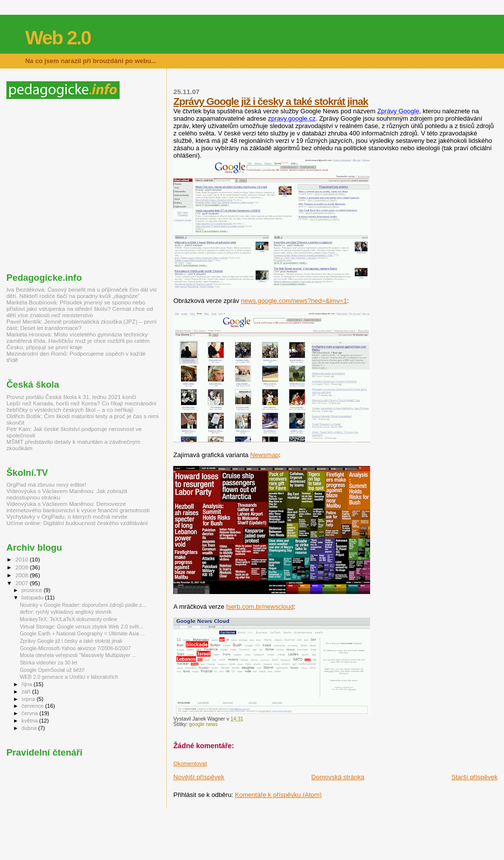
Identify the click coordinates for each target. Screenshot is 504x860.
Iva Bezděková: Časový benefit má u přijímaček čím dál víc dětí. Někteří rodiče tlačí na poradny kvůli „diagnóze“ (82, 293)
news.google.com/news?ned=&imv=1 (294, 301)
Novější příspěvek (199, 777)
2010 (22, 559)
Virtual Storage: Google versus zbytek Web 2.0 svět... (81, 627)
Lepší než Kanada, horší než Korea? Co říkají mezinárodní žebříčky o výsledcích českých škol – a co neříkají (81, 406)
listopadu (33, 597)
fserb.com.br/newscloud (260, 607)
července (33, 706)
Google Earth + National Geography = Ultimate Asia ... (82, 633)
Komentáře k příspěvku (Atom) (278, 795)
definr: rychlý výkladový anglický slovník (65, 612)
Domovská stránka (338, 777)
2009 (22, 567)
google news (203, 724)
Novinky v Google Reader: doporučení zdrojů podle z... (83, 605)
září (27, 692)
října (28, 684)
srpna (29, 699)
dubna (30, 728)
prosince (33, 590)
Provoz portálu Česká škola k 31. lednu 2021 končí (71, 397)
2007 (22, 583)
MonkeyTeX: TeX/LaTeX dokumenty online (68, 619)
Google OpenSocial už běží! (52, 670)
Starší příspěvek (474, 777)
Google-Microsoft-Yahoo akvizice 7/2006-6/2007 (75, 648)
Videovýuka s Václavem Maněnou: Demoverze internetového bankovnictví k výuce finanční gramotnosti (78, 507)
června (31, 713)
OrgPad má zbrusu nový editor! (46, 484)
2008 (22, 575)
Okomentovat (190, 763)
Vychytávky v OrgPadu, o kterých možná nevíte (67, 516)
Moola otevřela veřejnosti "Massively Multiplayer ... (78, 655)
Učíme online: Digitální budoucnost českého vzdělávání (77, 523)
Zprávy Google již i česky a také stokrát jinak (271, 101)
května (31, 721)
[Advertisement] (89, 186)
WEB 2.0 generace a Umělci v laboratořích (69, 677)
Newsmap (264, 455)
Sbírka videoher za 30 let (48, 662)
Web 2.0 (58, 38)
